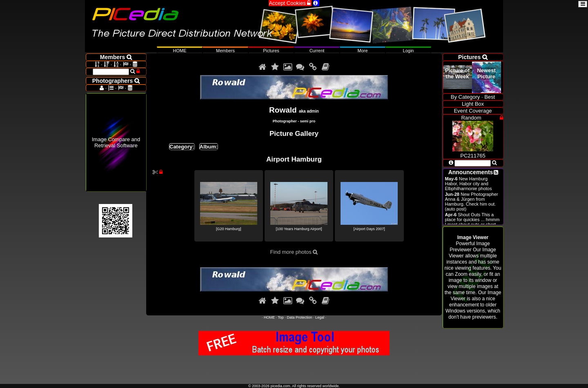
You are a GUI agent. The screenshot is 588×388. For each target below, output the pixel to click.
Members (225, 51)
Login (409, 51)
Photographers (116, 81)
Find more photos (294, 252)
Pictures (271, 51)
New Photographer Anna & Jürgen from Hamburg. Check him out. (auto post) (472, 202)
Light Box (473, 104)
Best (490, 97)
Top (281, 317)
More (362, 51)
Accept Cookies (290, 3)
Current (317, 51)
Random (471, 118)
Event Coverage (473, 111)
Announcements (471, 172)
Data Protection (299, 317)
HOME (269, 317)
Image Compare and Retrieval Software (116, 142)
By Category (465, 97)
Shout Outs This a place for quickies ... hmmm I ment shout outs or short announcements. (472, 222)
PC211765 (473, 153)
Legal (320, 317)
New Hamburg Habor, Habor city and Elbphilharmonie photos (469, 184)
